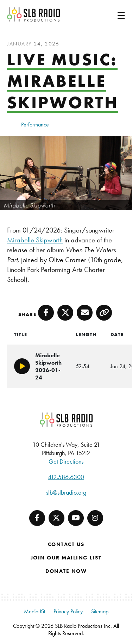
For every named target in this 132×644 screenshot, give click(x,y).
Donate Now (66, 571)
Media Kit (34, 611)
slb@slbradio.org (66, 492)
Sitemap (100, 611)
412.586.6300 (66, 477)
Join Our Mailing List (66, 558)
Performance (35, 125)
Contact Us (66, 544)
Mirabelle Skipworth (35, 240)
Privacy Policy (68, 611)
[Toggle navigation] (113, 14)
